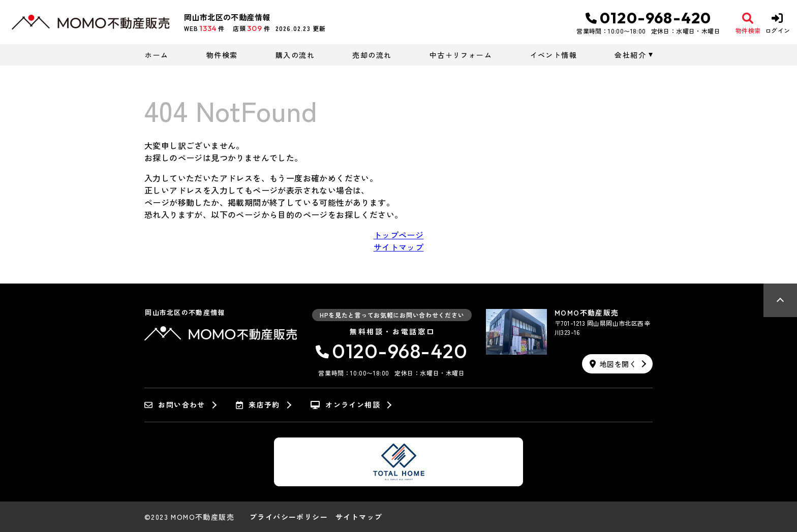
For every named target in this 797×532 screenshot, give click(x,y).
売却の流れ (372, 55)
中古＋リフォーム (461, 55)
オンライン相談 (345, 405)
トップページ (398, 235)
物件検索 (222, 55)
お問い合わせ (175, 405)
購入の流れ (295, 55)
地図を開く (613, 364)
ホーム (157, 55)
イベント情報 (554, 55)
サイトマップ (398, 247)
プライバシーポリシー (289, 517)
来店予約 (258, 405)
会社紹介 (630, 55)
